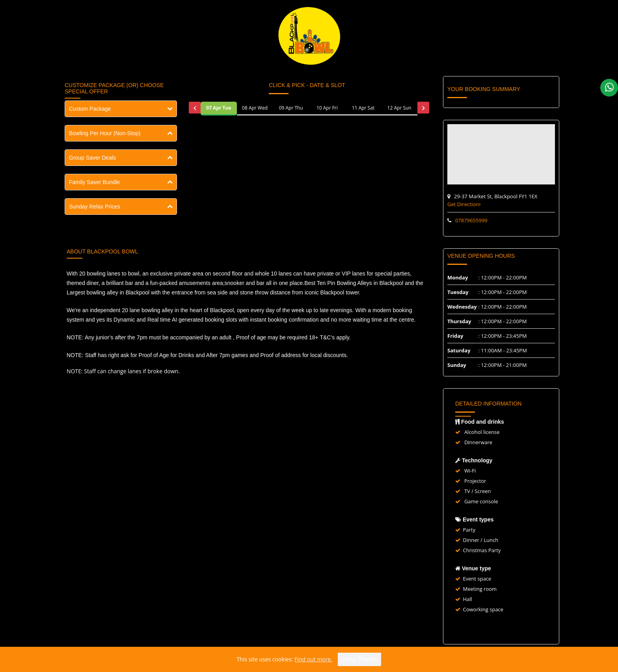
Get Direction (464, 204)
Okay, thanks (360, 659)
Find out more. (313, 659)
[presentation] (195, 108)
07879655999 (471, 220)
